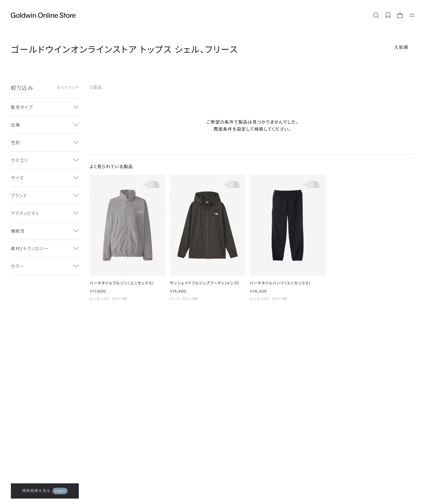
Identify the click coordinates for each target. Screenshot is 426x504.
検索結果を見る (45, 491)
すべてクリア (68, 88)
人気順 (401, 47)
